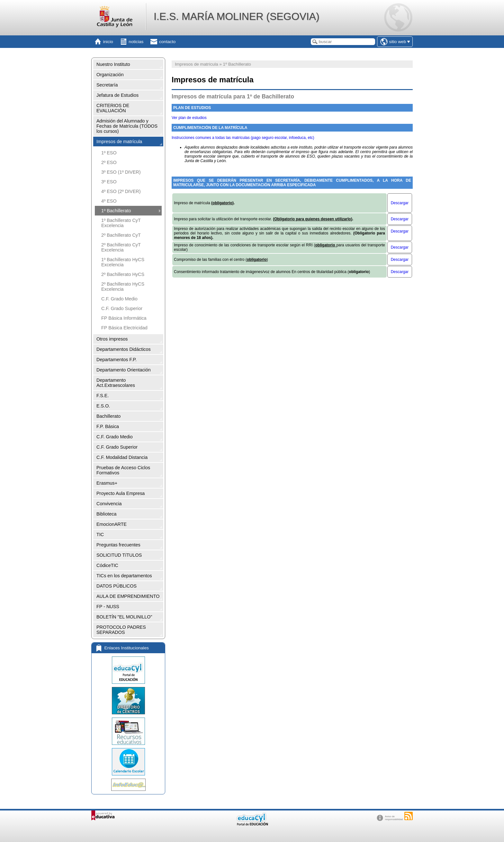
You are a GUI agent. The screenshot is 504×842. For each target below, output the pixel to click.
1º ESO (109, 153)
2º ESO (109, 162)
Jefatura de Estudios (117, 95)
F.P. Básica (108, 426)
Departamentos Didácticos (124, 349)
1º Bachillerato (116, 211)
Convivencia (109, 504)
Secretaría (107, 85)
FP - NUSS (108, 607)
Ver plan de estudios (189, 118)
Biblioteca (106, 514)
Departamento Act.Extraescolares (116, 383)
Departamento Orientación (124, 370)
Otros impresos (112, 339)
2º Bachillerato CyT (121, 235)
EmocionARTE (112, 524)
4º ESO (109, 201)
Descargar (400, 203)
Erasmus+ (107, 483)
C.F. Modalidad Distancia (122, 457)
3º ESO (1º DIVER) (121, 172)
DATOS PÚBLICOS (117, 586)
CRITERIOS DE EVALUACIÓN (113, 108)
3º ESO (109, 182)
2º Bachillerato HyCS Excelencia (123, 287)
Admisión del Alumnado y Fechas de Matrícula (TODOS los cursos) (127, 126)
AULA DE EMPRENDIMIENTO (128, 596)
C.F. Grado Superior (122, 308)
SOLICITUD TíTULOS (119, 555)
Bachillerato (108, 416)
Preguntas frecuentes (118, 545)
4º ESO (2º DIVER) (121, 191)
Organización (110, 75)
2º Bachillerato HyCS (123, 274)
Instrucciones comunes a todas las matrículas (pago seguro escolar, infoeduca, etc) (243, 138)
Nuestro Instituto (113, 64)
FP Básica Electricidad (124, 328)
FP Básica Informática (124, 318)
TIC (100, 535)
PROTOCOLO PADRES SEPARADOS (121, 630)
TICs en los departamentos (124, 576)
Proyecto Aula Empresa (121, 493)
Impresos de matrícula (119, 142)
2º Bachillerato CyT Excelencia (121, 247)
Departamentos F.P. (117, 360)
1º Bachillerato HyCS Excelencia (123, 262)
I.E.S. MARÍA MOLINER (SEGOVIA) (237, 16)
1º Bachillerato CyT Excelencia (121, 223)
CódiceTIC (107, 565)
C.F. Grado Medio (119, 299)
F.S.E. (103, 396)
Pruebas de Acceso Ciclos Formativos (123, 470)
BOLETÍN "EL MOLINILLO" (124, 617)
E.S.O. (103, 406)
